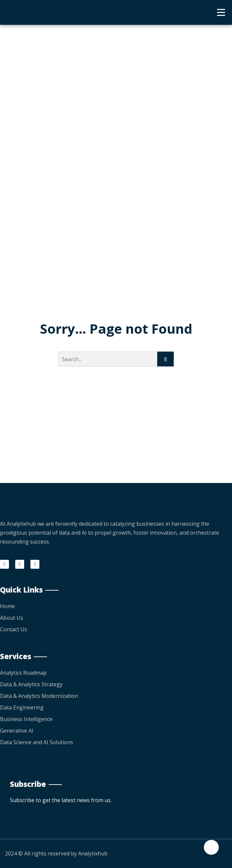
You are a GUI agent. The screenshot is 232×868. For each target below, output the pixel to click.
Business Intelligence (26, 719)
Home (7, 606)
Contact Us (14, 629)
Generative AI (17, 731)
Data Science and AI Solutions (37, 742)
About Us (12, 618)
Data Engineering (22, 707)
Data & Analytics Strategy (31, 684)
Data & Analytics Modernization (39, 696)
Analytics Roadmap (23, 673)
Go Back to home (116, 397)
